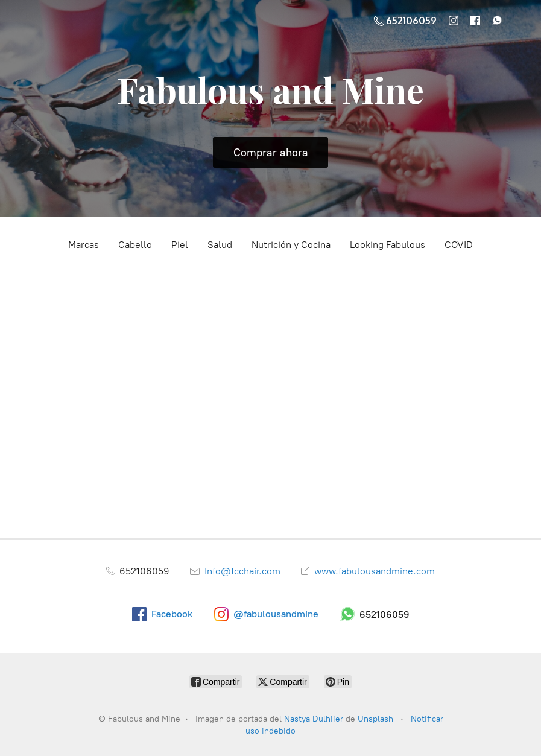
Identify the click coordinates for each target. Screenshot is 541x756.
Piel (180, 245)
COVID (459, 245)
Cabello (135, 245)
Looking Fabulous (388, 245)
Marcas (84, 245)
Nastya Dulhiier (314, 719)
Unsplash (377, 719)
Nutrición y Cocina (291, 245)
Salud (220, 245)
